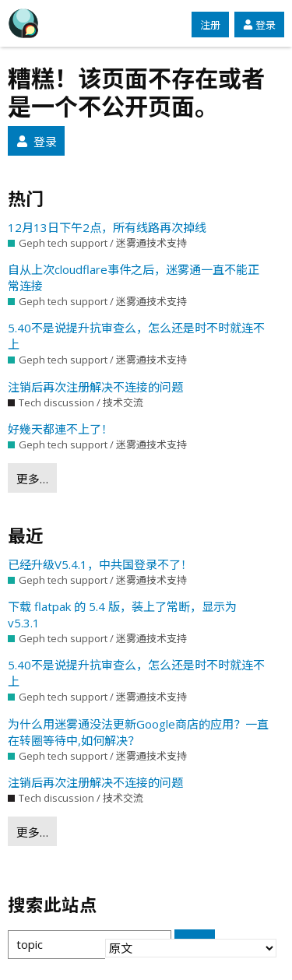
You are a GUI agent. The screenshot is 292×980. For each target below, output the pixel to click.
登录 (259, 25)
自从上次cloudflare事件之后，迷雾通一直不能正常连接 (134, 277)
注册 (210, 25)
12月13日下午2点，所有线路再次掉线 (107, 227)
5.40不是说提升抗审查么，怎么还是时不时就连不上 (136, 336)
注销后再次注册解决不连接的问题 (95, 387)
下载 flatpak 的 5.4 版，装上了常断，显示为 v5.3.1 (122, 615)
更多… (32, 479)
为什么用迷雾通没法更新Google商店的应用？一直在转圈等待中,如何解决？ (138, 732)
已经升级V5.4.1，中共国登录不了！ (100, 564)
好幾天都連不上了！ (60, 429)
